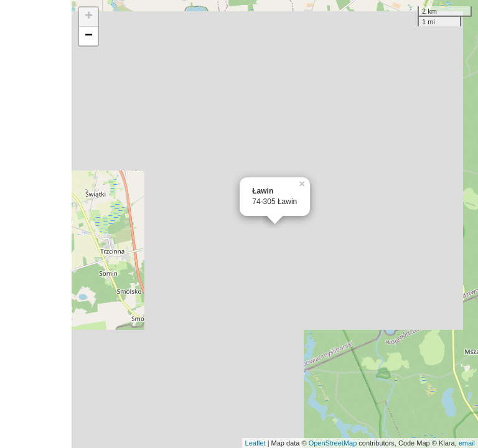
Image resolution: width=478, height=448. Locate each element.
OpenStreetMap (333, 443)
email (467, 443)
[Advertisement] (36, 224)
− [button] (89, 36)
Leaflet (255, 443)
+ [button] (89, 17)
